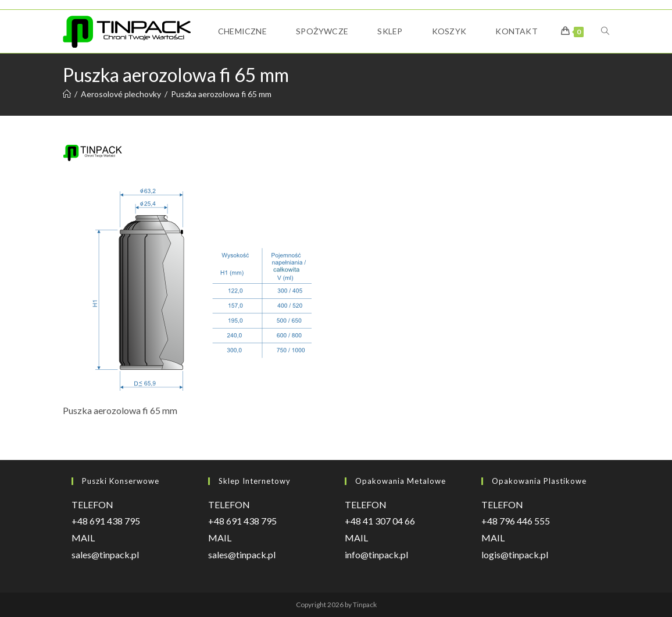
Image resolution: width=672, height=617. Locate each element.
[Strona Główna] (67, 94)
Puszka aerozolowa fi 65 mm (221, 94)
